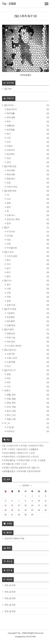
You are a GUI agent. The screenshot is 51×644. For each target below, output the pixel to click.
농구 (8, 268)
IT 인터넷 (11, 231)
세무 (8, 382)
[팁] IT (7, 227)
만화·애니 (11, 215)
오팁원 (42, 460)
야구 (8, 264)
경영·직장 (11, 305)
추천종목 (10, 317)
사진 (8, 138)
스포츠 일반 (12, 256)
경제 (8, 301)
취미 (8, 134)
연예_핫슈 (11, 403)
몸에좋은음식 (10, 471)
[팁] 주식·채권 (10, 309)
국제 (8, 297)
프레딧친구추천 (36, 446)
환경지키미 (23, 453)
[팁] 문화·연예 (10, 191)
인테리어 (10, 150)
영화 (8, 203)
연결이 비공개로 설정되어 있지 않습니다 (21, 468)
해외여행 (10, 174)
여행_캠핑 (11, 399)
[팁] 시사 (8, 280)
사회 (8, 289)
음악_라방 (11, 411)
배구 (8, 272)
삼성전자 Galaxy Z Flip (14, 538)
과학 (8, 244)
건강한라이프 (24, 457)
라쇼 (8, 366)
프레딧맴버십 (10, 460)
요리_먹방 (11, 407)
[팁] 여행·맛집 (10, 166)
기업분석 (10, 313)
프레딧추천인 (10, 457)
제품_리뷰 (11, 419)
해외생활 (10, 113)
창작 (8, 223)
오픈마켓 (10, 354)
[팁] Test (8, 89)
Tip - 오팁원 (9, 4)
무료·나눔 (11, 337)
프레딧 (12, 449)
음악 (8, 207)
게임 (8, 240)
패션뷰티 (10, 154)
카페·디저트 (12, 187)
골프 (8, 276)
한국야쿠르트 (35, 471)
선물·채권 (11, 325)
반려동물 (10, 130)
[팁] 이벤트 (9, 329)
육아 (8, 121)
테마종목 (10, 321)
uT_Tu (7, 423)
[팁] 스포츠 (9, 252)
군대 (8, 162)
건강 (8, 158)
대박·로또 (11, 342)
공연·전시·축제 (13, 219)
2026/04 (26, 485)
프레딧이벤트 (24, 460)
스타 (8, 199)
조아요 (36, 457)
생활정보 (10, 125)
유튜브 (7, 390)
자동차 (10, 146)
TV (8, 195)
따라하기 (10, 431)
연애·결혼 (11, 117)
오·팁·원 (10, 427)
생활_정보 (11, 395)
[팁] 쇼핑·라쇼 (10, 350)
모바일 (10, 236)
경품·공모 (11, 333)
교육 (8, 293)
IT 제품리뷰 (12, 248)
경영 (8, 374)
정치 (8, 284)
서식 (8, 386)
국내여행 (10, 170)
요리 (8, 142)
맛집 (8, 183)
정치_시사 (11, 415)
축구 (8, 260)
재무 (8, 378)
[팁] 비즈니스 (10, 370)
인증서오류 (13, 446)
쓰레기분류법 (10, 453)
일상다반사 (11, 109)
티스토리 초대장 (14, 346)
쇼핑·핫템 (11, 362)
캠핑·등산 (11, 178)
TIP (5, 449)
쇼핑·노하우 (12, 358)
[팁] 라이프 (9, 105)
